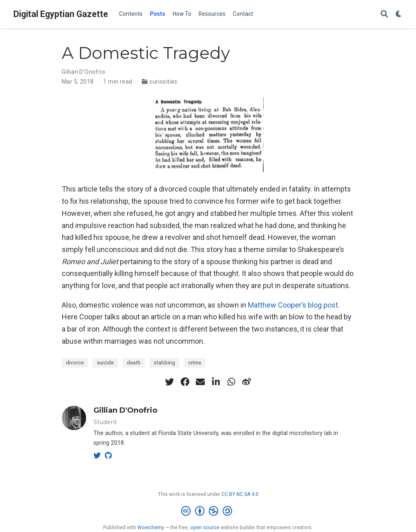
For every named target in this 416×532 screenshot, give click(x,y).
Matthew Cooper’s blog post (293, 305)
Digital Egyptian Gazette (61, 14)
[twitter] (169, 382)
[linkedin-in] (216, 382)
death (134, 362)
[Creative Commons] (208, 511)
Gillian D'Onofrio (83, 72)
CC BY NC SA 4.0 (240, 494)
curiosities (164, 82)
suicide (105, 362)
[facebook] (185, 382)
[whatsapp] (231, 382)
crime (195, 362)
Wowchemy (151, 528)
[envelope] (200, 382)
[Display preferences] (399, 14)
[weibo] (247, 382)
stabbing (164, 362)
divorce (75, 362)
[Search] (384, 14)
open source (205, 528)
